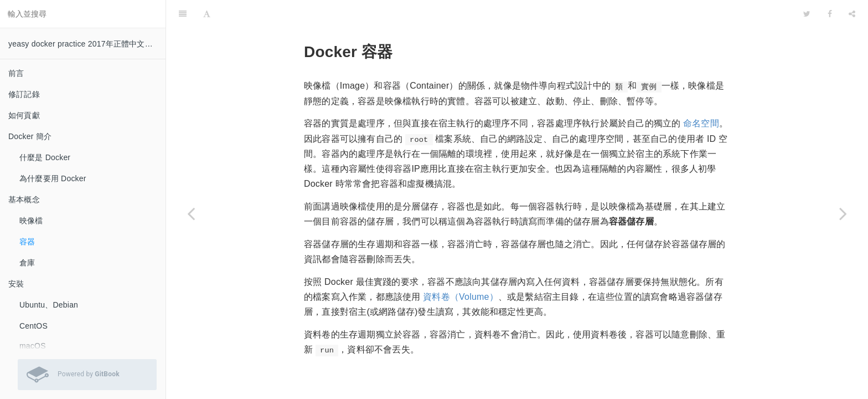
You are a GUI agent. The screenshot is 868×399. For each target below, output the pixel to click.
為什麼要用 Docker (53, 178)
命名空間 (701, 123)
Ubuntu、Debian (49, 305)
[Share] (852, 14)
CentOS (33, 326)
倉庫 (27, 263)
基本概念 (24, 199)
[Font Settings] (207, 14)
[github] (759, 14)
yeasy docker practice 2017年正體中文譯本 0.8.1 (87, 44)
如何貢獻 (24, 115)
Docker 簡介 (30, 136)
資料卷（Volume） (461, 297)
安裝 (16, 284)
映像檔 (31, 221)
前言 (16, 73)
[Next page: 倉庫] (843, 213)
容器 (27, 242)
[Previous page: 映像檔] (191, 213)
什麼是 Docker (45, 157)
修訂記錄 (24, 94)
